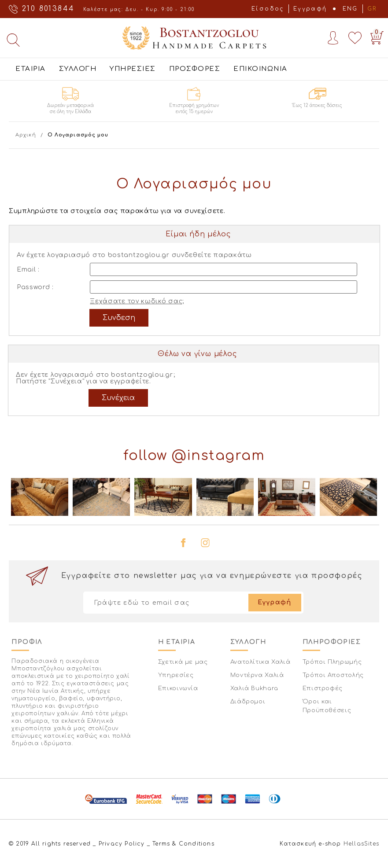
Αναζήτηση (13, 40)
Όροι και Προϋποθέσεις (327, 706)
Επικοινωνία (178, 688)
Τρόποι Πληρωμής (332, 662)
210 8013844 (48, 9)
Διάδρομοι (248, 702)
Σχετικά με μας (183, 662)
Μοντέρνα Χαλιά (257, 675)
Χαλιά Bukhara (254, 688)
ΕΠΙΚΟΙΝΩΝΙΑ (261, 69)
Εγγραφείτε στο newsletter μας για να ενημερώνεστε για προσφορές (212, 576)
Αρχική (26, 135)
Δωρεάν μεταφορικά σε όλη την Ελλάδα (70, 108)
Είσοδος (268, 9)
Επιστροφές (323, 688)
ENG (350, 9)
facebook (183, 543)
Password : (35, 287)
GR (372, 9)
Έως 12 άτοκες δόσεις (317, 105)
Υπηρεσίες (176, 675)
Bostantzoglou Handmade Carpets (194, 38)
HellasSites (361, 844)
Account (333, 38)
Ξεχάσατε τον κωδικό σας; (137, 301)
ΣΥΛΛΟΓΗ (78, 69)
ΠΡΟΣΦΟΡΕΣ (195, 69)
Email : (28, 270)
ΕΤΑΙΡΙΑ (31, 69)
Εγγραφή (310, 9)
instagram (205, 543)
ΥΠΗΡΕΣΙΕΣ (133, 69)
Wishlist (355, 38)
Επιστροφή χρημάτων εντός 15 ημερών (194, 108)
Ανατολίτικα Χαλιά (261, 662)
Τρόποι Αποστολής (333, 675)
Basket (375, 36)
